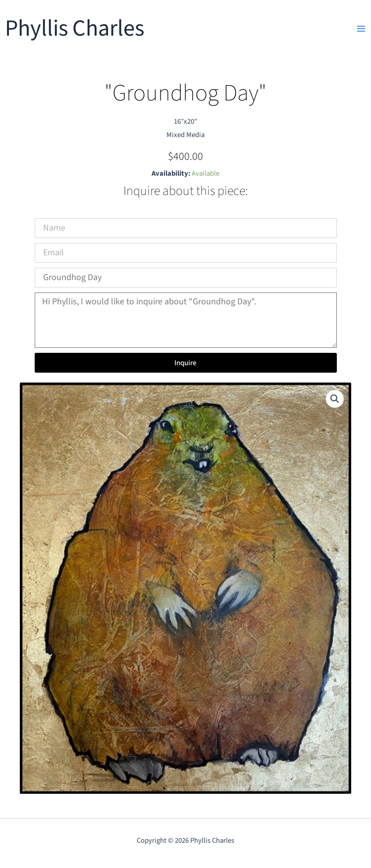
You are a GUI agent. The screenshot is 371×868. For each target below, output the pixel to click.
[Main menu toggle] (361, 29)
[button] (335, 399)
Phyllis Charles (75, 28)
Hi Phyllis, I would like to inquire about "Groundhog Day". (186, 320)
